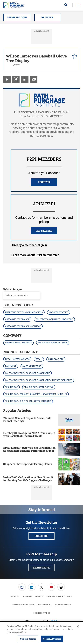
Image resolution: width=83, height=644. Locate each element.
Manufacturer (56, 359)
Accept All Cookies (52, 639)
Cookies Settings (42, 613)
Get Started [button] (44, 231)
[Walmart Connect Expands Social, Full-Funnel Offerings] (69, 420)
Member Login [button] (17, 17)
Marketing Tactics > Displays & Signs (24, 312)
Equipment (11, 366)
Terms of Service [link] (63, 605)
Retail (39, 359)
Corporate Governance (17, 319)
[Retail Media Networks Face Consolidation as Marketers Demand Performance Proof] (69, 450)
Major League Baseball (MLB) (53, 343)
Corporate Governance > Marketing (54, 319)
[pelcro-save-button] (74, 57)
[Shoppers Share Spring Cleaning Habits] (69, 464)
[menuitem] (7, 79)
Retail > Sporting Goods (17, 359)
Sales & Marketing (32, 366)
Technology (11, 387)
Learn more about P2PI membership (35, 255)
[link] (7, 79)
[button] (78, 5)
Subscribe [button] (41, 536)
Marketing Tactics (59, 312)
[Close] (78, 626)
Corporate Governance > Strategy (23, 326)
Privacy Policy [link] (45, 605)
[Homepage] (13, 5)
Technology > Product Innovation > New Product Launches (36, 394)
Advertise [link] (27, 597)
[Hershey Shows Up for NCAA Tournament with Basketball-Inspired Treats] (69, 435)
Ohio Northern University (18, 343)
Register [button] (47, 17)
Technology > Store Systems (39, 387)
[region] (41, 633)
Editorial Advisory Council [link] (59, 597)
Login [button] (29, 245)
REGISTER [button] (44, 182)
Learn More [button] (41, 568)
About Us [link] (15, 597)
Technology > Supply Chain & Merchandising (28, 401)
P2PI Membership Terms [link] (23, 605)
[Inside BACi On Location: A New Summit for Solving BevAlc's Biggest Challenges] (69, 479)
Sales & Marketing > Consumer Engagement (28, 373)
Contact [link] (39, 597)
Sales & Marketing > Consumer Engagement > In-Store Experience (39, 380)
